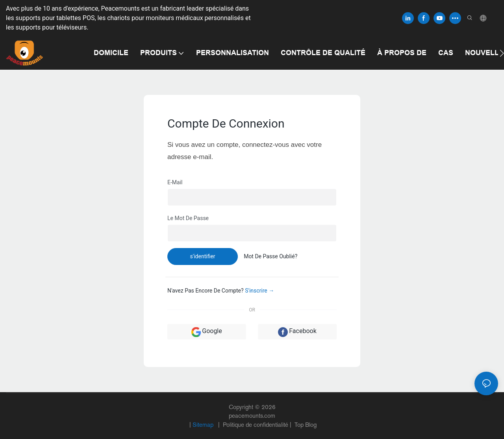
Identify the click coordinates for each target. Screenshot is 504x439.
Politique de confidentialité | (257, 425)
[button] (502, 53)
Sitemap (204, 425)
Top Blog (305, 425)
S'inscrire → (259, 291)
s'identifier (203, 256)
